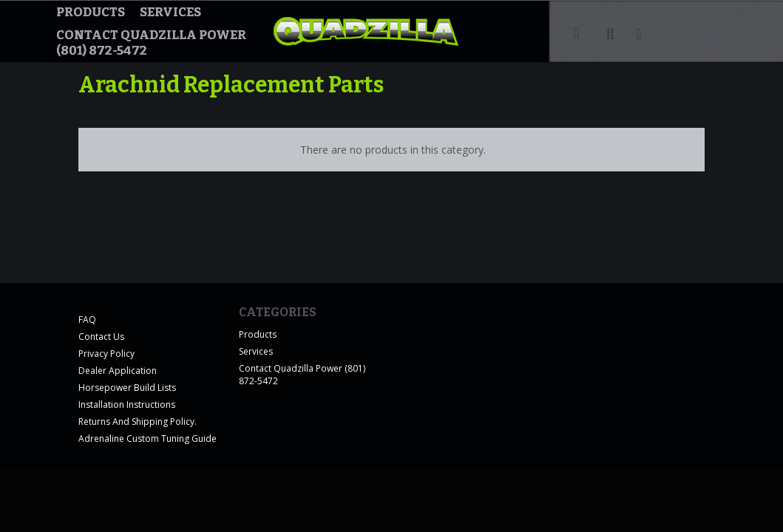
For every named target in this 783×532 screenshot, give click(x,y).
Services (170, 12)
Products (91, 12)
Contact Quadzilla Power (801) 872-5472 (151, 43)
